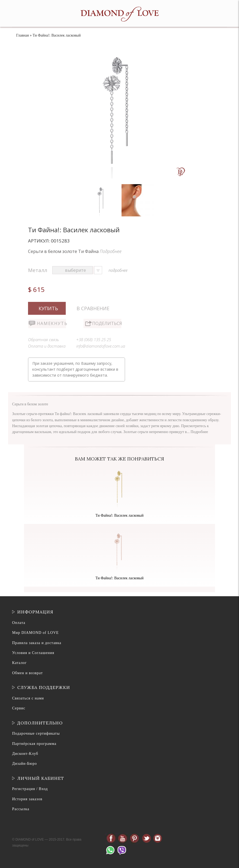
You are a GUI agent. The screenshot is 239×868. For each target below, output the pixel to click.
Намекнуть (51, 323)
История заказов (27, 799)
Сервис (19, 708)
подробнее (118, 270)
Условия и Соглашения (33, 653)
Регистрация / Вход (30, 789)
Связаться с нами (28, 698)
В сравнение (93, 308)
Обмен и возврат (27, 673)
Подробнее (111, 251)
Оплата (19, 623)
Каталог (19, 663)
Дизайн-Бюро (25, 764)
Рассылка (21, 809)
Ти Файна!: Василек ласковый (119, 515)
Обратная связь (44, 340)
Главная (22, 35)
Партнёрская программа (34, 744)
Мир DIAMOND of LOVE (35, 633)
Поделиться (107, 323)
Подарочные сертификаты (36, 733)
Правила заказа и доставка (37, 643)
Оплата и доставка (47, 346)
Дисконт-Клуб (25, 754)
